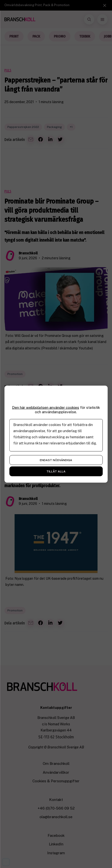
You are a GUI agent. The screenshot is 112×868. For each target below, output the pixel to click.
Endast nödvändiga (56, 460)
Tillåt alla (56, 471)
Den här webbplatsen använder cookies (46, 407)
